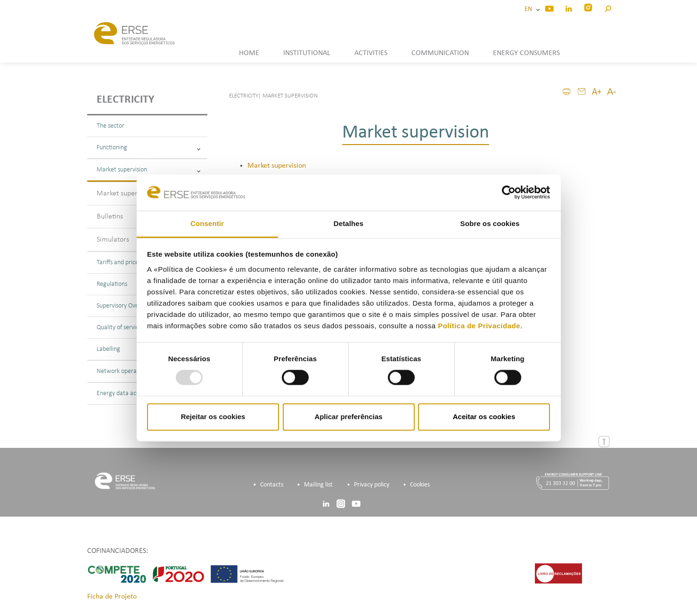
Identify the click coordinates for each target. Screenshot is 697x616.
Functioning (148, 148)
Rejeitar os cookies (213, 417)
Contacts (272, 485)
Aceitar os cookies (484, 417)
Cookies (420, 485)
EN (530, 9)
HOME (249, 53)
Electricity (125, 100)
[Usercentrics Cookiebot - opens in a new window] (509, 193)
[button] (608, 7)
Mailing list (318, 485)
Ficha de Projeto (112, 597)
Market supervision (148, 170)
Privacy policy (372, 485)
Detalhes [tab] (348, 223)
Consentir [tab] (207, 223)
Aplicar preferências (348, 417)
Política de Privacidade (479, 326)
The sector (111, 126)
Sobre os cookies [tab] (490, 223)
